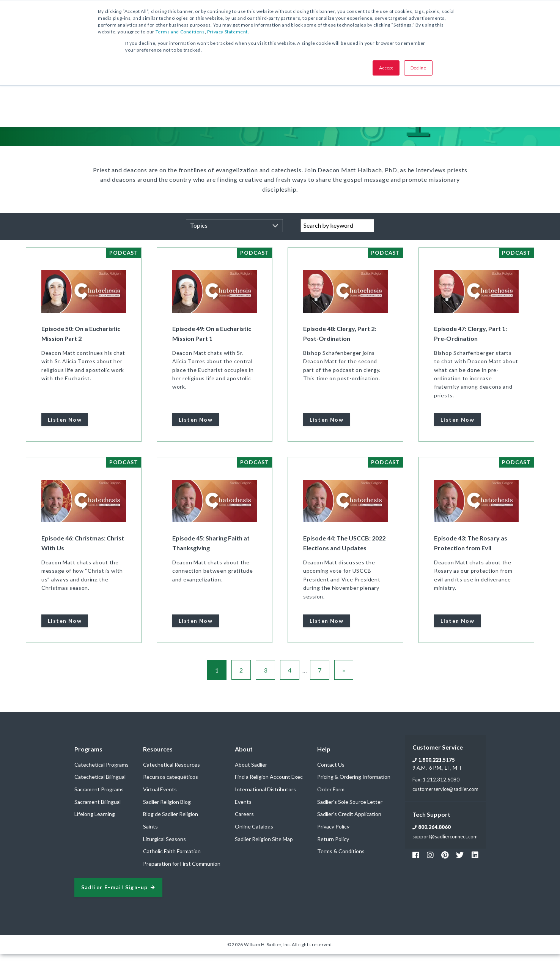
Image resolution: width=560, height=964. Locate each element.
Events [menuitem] (243, 812)
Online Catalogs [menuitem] (254, 836)
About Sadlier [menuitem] (251, 774)
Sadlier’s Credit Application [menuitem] (349, 824)
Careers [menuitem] (244, 824)
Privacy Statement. (228, 32)
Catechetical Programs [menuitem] (101, 774)
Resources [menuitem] (158, 759)
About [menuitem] (244, 759)
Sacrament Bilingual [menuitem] (98, 812)
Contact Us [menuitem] (331, 774)
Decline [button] (418, 68)
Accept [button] (386, 68)
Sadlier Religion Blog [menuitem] (167, 812)
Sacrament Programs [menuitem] (99, 799)
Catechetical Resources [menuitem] (171, 774)
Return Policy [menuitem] (333, 849)
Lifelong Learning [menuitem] (95, 824)
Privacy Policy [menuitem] (333, 836)
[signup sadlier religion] (118, 898)
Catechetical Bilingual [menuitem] (100, 787)
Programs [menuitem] (88, 759)
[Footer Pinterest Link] (445, 865)
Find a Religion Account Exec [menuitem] (269, 787)
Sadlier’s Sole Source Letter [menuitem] (350, 812)
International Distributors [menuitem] (265, 799)
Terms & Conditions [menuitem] (341, 861)
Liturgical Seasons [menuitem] (164, 849)
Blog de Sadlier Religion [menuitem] (171, 824)
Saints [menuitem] (150, 836)
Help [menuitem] (324, 759)
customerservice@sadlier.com (445, 799)
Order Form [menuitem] (331, 799)
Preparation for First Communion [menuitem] (182, 873)
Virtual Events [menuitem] (160, 799)
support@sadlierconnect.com (445, 846)
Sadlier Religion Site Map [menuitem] (264, 849)
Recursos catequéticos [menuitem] (171, 787)
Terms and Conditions (180, 32)
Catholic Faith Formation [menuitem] (172, 861)
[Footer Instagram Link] (430, 865)
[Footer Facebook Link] (416, 865)
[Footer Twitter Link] (460, 865)
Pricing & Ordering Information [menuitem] (354, 787)
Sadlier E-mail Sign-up (115, 897)
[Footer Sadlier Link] (475, 865)
